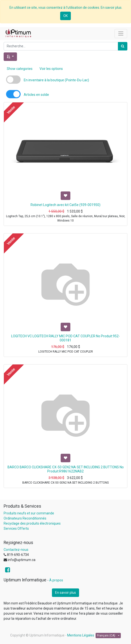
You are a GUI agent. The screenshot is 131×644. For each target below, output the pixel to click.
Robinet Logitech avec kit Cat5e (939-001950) (65, 205)
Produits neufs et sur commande (29, 513)
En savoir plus (65, 593)
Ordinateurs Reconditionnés (25, 518)
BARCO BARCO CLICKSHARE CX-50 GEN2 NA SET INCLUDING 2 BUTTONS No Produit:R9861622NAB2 (66, 469)
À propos (56, 580)
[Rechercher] (123, 46)
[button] (10, 57)
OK (65, 16)
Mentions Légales (81, 635)
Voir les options (51, 69)
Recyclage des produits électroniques (32, 523)
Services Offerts (16, 528)
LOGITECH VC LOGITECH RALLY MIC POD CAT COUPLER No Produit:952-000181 (65, 338)
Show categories (20, 69)
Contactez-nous (16, 550)
